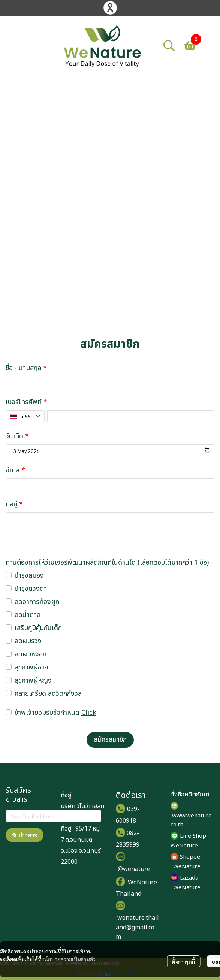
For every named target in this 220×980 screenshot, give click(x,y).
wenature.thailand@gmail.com (137, 927)
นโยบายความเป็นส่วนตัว (69, 959)
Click (89, 713)
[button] (169, 45)
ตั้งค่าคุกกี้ (183, 961)
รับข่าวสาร (25, 835)
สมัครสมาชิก (110, 740)
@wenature (134, 869)
